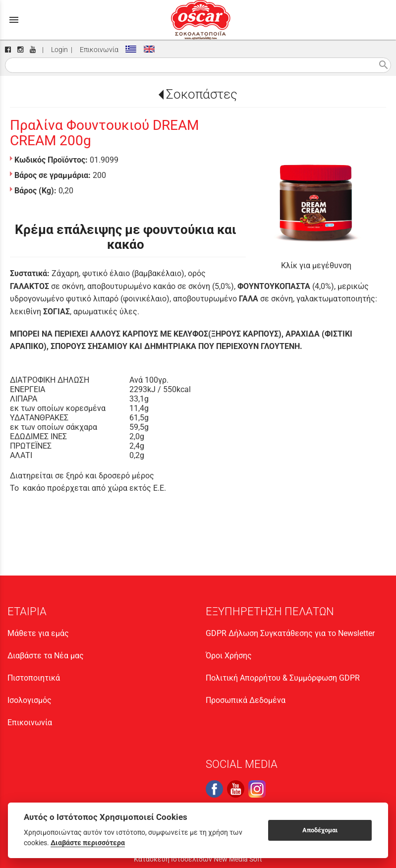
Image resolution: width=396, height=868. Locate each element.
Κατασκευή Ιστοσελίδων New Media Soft (198, 859)
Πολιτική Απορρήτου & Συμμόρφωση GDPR (283, 678)
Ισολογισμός (29, 700)
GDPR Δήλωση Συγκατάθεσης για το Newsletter (290, 633)
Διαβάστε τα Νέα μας (46, 656)
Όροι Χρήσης (229, 656)
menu (14, 20)
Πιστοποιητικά (34, 678)
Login (58, 50)
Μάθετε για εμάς (38, 633)
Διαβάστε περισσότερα (88, 843)
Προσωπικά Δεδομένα (246, 700)
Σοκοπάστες (202, 94)
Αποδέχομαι (320, 830)
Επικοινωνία (98, 50)
